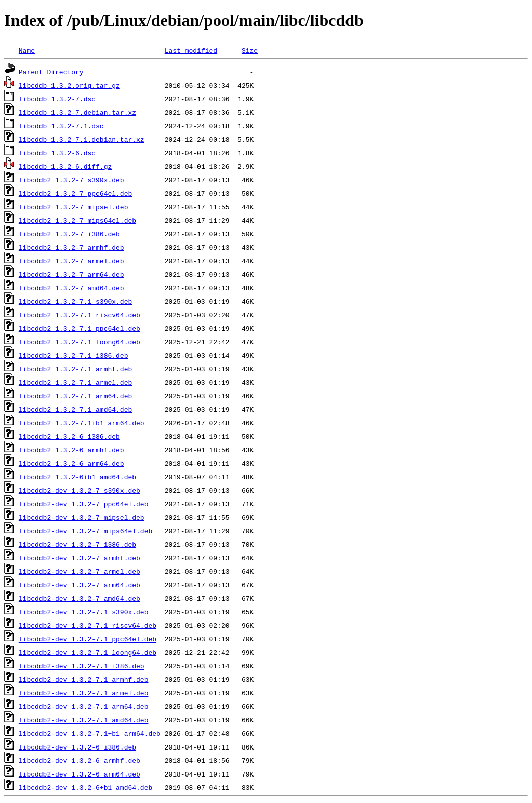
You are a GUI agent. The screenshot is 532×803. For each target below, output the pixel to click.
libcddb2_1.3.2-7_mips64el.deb (77, 220)
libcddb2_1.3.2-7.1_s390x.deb (75, 301)
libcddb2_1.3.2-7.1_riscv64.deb (79, 315)
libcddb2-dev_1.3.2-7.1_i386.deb (82, 666)
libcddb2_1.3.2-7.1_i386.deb (74, 355)
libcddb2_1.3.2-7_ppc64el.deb (75, 193)
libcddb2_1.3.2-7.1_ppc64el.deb (79, 328)
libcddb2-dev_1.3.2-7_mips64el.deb (85, 531)
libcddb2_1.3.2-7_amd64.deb (71, 288)
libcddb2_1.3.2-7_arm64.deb (71, 274)
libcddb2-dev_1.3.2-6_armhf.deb (79, 760)
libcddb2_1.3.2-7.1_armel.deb (75, 382)
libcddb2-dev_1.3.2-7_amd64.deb (79, 598)
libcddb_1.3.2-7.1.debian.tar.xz (82, 139)
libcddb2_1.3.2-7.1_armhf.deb (75, 369)
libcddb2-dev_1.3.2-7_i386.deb (77, 544)
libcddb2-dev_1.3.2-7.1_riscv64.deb (88, 625)
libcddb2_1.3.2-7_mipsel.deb (74, 207)
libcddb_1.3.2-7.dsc (57, 99)
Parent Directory (51, 72)
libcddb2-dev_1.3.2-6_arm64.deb (79, 774)
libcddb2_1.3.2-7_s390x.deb (71, 180)
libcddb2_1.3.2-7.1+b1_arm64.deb (82, 423)
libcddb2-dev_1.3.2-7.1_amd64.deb (84, 720)
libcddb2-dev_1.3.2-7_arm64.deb (79, 585)
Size (250, 50)
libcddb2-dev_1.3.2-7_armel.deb (79, 571)
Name (27, 50)
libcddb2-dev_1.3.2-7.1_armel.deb (84, 693)
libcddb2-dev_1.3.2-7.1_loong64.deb (88, 652)
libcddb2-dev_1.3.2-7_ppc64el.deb (84, 504)
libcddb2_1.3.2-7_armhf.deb (71, 247)
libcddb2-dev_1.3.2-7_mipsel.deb (82, 517)
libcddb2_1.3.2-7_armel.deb (71, 261)
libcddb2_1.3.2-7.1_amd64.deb (75, 409)
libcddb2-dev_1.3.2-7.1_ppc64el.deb (88, 639)
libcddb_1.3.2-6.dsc (57, 153)
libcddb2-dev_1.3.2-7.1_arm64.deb (84, 706)
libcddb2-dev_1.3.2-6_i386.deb (77, 747)
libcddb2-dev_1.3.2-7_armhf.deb (79, 558)
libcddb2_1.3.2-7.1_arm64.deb (75, 396)
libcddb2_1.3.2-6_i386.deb (69, 436)
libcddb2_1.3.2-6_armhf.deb (71, 450)
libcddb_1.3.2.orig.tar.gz (69, 85)
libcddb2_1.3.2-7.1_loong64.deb (79, 342)
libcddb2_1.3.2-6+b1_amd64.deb (77, 477)
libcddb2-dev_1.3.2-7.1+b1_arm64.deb (90, 733)
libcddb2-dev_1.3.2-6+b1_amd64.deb (85, 787)
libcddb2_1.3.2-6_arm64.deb (71, 463)
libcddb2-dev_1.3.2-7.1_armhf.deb (84, 679)
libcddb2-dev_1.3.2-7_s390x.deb (79, 490)
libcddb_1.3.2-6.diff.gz (65, 166)
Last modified (191, 50)
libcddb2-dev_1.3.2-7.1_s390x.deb (84, 612)
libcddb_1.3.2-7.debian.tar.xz (77, 112)
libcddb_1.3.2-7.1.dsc (61, 126)
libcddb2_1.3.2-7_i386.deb (69, 234)
